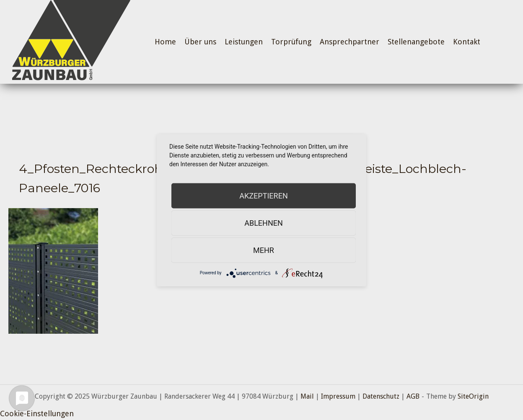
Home (165, 42)
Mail (307, 396)
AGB (413, 396)
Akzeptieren (263, 195)
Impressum (338, 396)
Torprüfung (291, 42)
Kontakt (467, 42)
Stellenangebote (416, 42)
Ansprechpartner (350, 42)
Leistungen (244, 42)
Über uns (200, 42)
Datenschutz (381, 396)
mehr (264, 250)
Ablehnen (264, 223)
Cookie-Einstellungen (37, 414)
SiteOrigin (473, 396)
